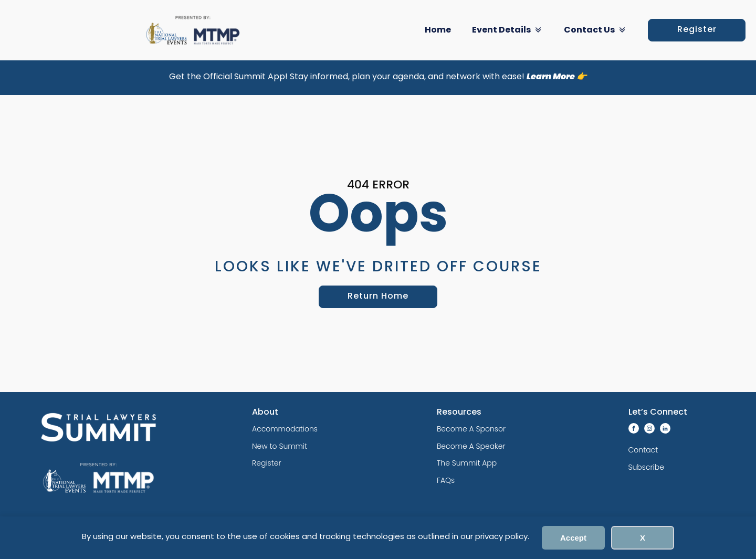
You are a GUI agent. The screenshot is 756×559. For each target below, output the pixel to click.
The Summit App (467, 463)
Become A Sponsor (471, 429)
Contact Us (595, 30)
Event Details (507, 30)
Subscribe (646, 467)
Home (438, 30)
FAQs (446, 480)
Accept (573, 538)
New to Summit (280, 446)
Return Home (378, 297)
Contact (643, 450)
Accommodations (285, 429)
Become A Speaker (471, 446)
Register (697, 30)
